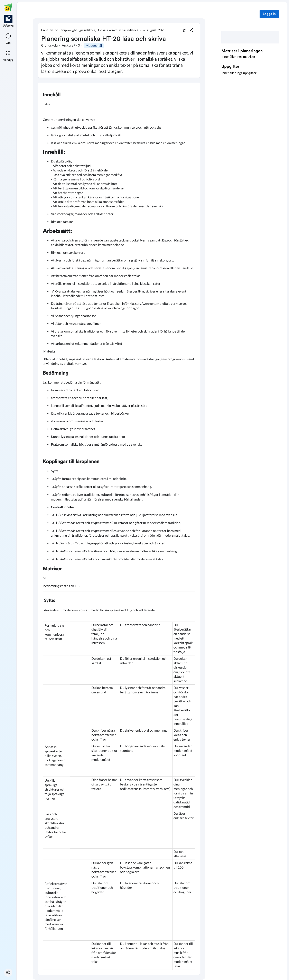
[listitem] (8, 21)
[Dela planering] (192, 30)
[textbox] (119, 529)
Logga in (269, 14)
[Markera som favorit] (184, 30)
